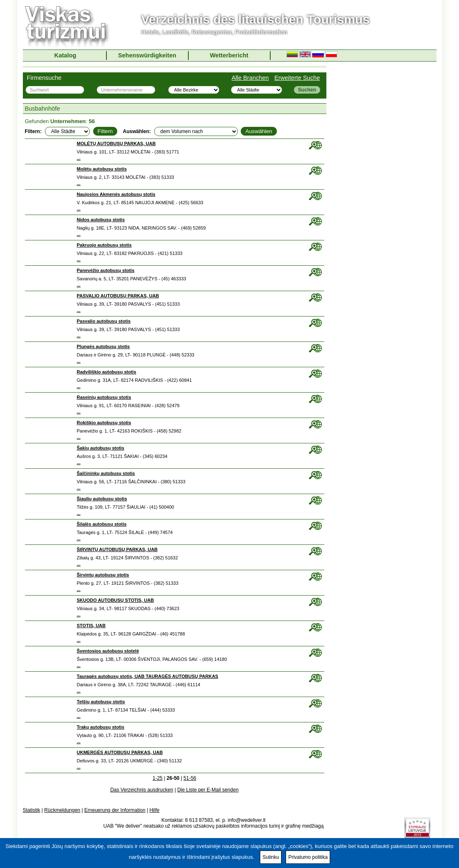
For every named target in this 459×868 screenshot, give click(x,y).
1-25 (158, 778)
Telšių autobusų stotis (101, 702)
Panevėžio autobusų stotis (106, 270)
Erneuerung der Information (115, 810)
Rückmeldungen (62, 810)
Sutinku (271, 857)
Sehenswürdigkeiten (147, 55)
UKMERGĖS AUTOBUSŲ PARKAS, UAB (120, 752)
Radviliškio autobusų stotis (107, 372)
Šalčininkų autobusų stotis (106, 473)
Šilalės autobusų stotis (102, 524)
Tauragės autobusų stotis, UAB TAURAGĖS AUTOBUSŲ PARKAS (148, 676)
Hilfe (154, 810)
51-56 (190, 778)
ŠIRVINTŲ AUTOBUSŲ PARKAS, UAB (117, 549)
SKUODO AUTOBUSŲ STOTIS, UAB (116, 600)
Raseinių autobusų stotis (104, 397)
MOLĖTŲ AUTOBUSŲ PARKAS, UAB (116, 143)
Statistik (32, 810)
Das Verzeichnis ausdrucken (142, 790)
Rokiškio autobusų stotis (104, 423)
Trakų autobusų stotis (101, 727)
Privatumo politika (308, 857)
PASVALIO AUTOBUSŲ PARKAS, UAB (118, 296)
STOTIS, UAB (91, 626)
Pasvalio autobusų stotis (104, 321)
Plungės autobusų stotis (104, 346)
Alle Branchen (250, 78)
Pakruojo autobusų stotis (104, 245)
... (79, 158)
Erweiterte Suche (297, 78)
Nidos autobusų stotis (101, 220)
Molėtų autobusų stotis (102, 169)
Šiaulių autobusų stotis (102, 499)
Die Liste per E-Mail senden (208, 790)
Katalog (65, 55)
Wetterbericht (229, 55)
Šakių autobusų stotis (101, 448)
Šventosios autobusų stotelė (108, 651)
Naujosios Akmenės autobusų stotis (116, 194)
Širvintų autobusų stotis (103, 575)
